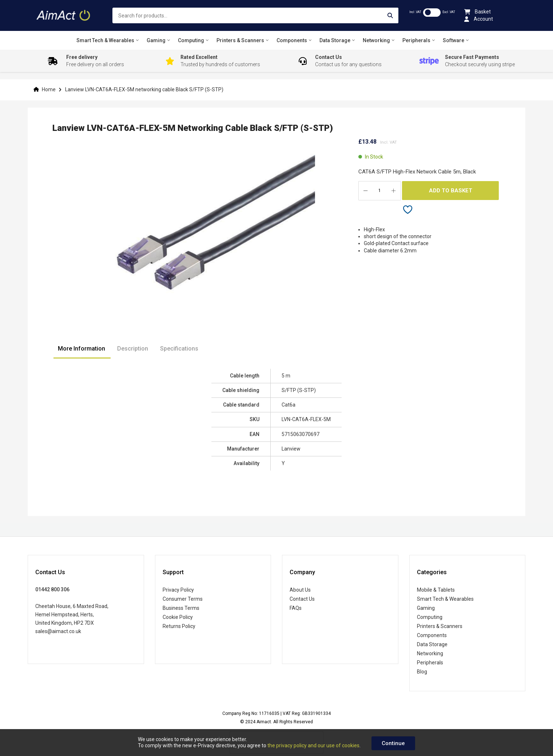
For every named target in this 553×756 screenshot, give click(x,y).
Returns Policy (179, 626)
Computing (430, 617)
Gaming (426, 608)
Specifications (179, 349)
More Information (81, 349)
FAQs (296, 608)
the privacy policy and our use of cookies (313, 745)
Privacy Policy (178, 590)
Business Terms (181, 608)
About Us (300, 590)
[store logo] (64, 15)
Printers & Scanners (440, 626)
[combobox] (255, 15)
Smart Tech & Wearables (445, 599)
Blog (422, 672)
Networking (430, 653)
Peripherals (430, 663)
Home (49, 89)
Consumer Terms (183, 599)
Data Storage (432, 644)
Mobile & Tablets (436, 590)
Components (432, 635)
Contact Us (302, 599)
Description (133, 349)
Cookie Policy (178, 617)
